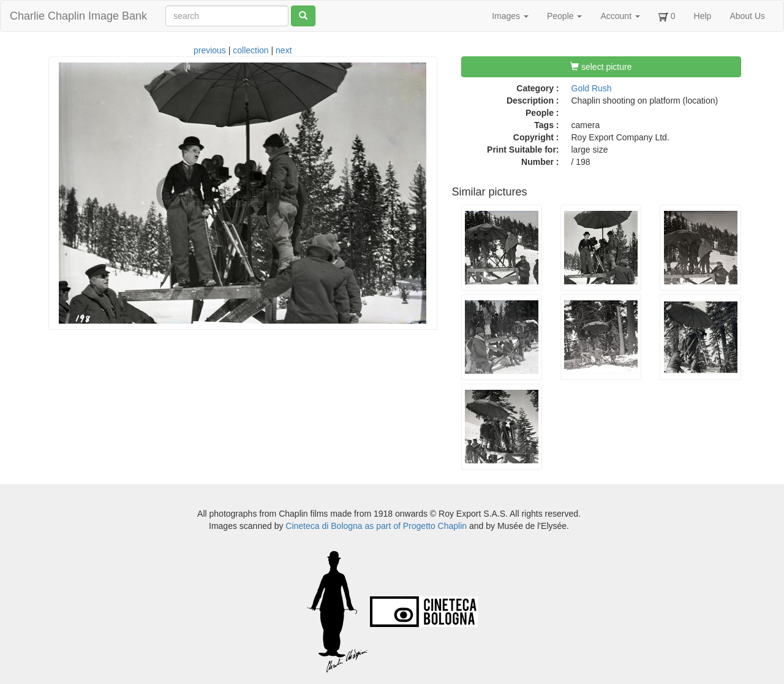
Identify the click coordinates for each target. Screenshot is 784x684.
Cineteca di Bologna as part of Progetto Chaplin (376, 526)
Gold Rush (592, 88)
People (564, 16)
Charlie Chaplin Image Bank (78, 16)
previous (210, 50)
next (284, 50)
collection (251, 50)
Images (510, 16)
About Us (747, 16)
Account (620, 16)
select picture (601, 67)
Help (703, 16)
